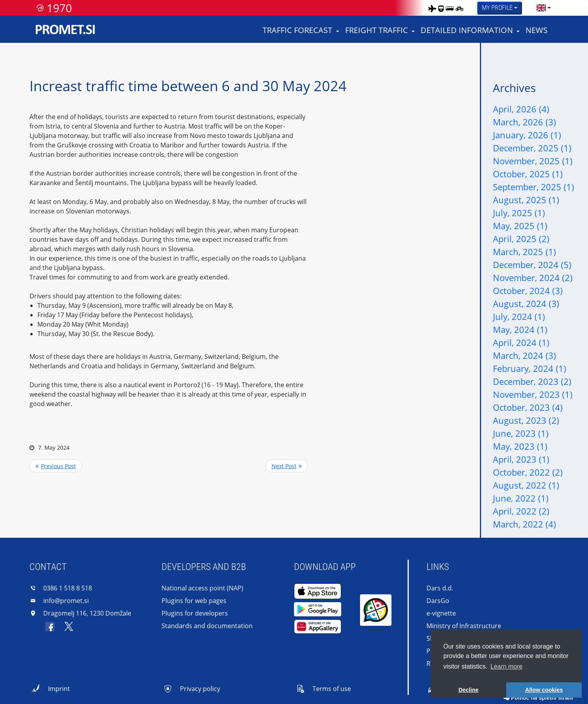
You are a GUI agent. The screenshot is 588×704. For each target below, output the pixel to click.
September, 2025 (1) (534, 187)
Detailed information (467, 30)
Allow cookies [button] (544, 690)
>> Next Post (287, 466)
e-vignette (441, 613)
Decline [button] (468, 690)
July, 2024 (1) (519, 316)
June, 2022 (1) (521, 498)
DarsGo (438, 601)
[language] (541, 8)
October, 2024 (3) (528, 290)
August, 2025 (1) (526, 200)
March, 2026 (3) (525, 122)
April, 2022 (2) (521, 511)
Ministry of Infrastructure (464, 626)
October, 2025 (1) (528, 174)
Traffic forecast (297, 30)
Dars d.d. (440, 588)
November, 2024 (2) (533, 278)
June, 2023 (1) (521, 433)
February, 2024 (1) (530, 368)
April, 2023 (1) (521, 459)
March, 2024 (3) (525, 355)
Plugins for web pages (194, 601)
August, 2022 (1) (526, 485)
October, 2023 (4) (528, 407)
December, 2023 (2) (532, 381)
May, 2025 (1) (520, 226)
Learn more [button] (507, 666)
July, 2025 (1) (519, 213)
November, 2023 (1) (533, 394)
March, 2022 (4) (525, 524)
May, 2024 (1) (520, 329)
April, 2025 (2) (521, 239)
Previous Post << (56, 466)
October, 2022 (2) (528, 472)
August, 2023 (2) (526, 420)
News (537, 30)
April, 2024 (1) (521, 342)
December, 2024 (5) (532, 265)
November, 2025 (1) (533, 161)
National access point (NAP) (202, 588)
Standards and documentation (207, 626)
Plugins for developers (195, 613)
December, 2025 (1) (532, 148)
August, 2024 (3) (526, 303)
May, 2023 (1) (520, 446)
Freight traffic (377, 30)
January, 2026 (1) (527, 135)
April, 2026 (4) (521, 109)
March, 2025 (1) (525, 252)
